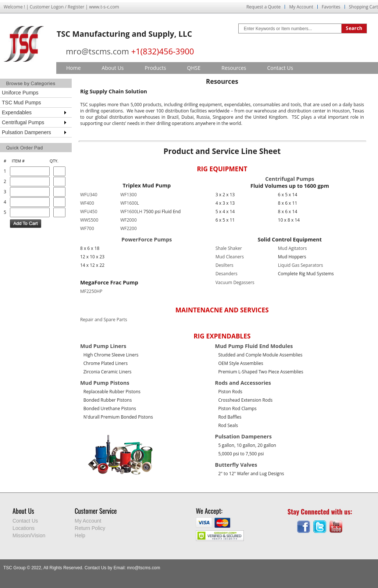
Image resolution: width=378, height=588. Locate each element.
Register (76, 7)
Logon (58, 7)
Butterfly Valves (236, 465)
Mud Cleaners (230, 257)
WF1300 (129, 195)
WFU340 (89, 195)
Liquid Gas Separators (301, 265)
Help (80, 535)
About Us (113, 68)
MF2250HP (91, 291)
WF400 (87, 203)
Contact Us (280, 68)
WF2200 (129, 228)
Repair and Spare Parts (104, 320)
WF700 (87, 228)
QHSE (194, 68)
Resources (234, 68)
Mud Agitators (293, 248)
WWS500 (89, 220)
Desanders (227, 274)
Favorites (331, 7)
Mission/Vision (29, 535)
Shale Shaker (229, 248)
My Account (301, 7)
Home (74, 68)
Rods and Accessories (243, 383)
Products (156, 68)
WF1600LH (131, 211)
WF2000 (129, 220)
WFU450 (89, 211)
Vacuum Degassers (235, 282)
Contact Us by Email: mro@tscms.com (122, 568)
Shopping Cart (363, 7)
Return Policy (90, 528)
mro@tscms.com (97, 51)
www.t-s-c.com (104, 7)
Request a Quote (263, 7)
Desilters (224, 265)
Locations (24, 528)
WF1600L (130, 203)
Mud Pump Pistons (105, 383)
